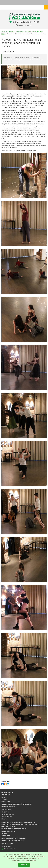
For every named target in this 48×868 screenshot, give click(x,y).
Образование (6, 795)
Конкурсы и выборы (8, 806)
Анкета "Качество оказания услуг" (13, 840)
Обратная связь (6, 846)
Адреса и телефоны (9, 849)
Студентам (5, 812)
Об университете (7, 793)
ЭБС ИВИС (4, 834)
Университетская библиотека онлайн (14, 829)
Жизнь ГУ (4, 799)
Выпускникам (6, 802)
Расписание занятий (8, 814)
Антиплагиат (6, 836)
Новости (12, 31)
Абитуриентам (6, 810)
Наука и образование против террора (14, 838)
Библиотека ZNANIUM (8, 831)
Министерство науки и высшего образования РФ (18, 822)
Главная (4, 31)
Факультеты (20, 31)
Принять (24, 865)
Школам (4, 819)
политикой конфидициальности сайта (28, 858)
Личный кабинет (6, 817)
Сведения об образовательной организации (16, 804)
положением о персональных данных (24, 860)
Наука (3, 797)
